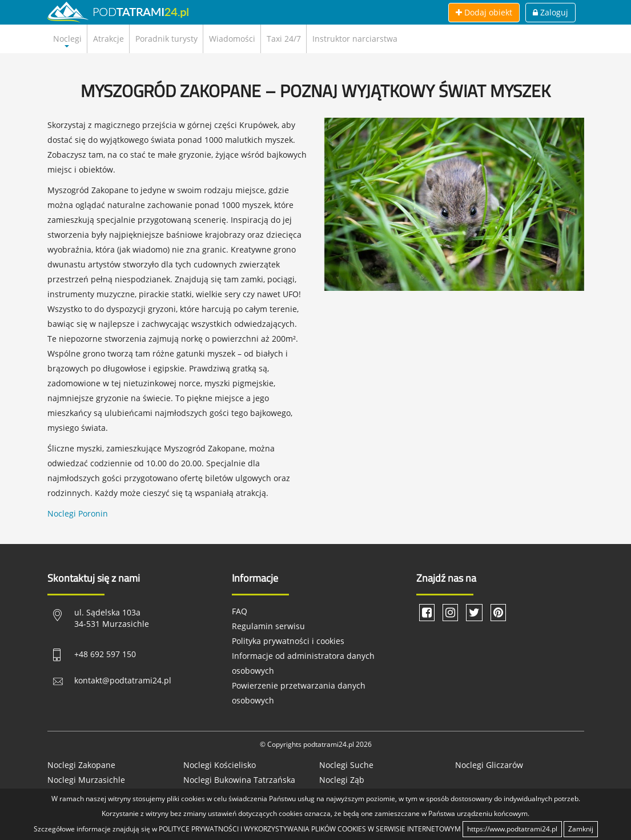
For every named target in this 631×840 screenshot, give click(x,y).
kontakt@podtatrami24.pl (123, 680)
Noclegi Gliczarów (489, 765)
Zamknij (581, 829)
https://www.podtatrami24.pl (512, 829)
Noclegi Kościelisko (220, 765)
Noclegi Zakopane (81, 765)
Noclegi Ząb (342, 780)
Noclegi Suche (346, 765)
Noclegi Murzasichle (86, 780)
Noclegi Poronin (78, 513)
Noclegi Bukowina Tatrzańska (239, 780)
